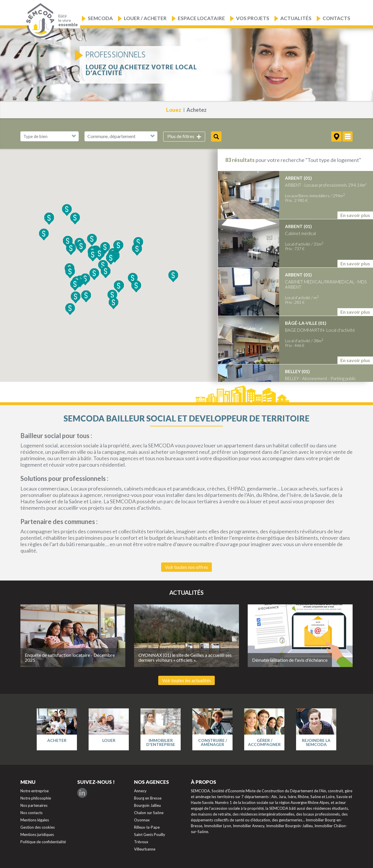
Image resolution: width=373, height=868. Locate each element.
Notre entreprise (35, 791)
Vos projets (253, 18)
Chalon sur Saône (149, 813)
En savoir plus (355, 215)
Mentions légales (35, 820)
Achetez (197, 110)
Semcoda (100, 18)
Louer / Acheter (145, 18)
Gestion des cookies (38, 827)
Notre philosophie (36, 798)
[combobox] (121, 136)
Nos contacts (31, 813)
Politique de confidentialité (43, 842)
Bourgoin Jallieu (147, 805)
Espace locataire (201, 18)
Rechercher (216, 137)
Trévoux (141, 842)
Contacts (336, 18)
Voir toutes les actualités (186, 680)
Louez (174, 110)
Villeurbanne (145, 849)
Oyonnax (142, 820)
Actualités (296, 18)
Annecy (140, 791)
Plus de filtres (184, 136)
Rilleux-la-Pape (147, 827)
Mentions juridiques (37, 835)
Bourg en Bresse (148, 798)
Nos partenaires (34, 805)
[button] (118, 246)
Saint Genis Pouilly (150, 835)
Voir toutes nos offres (186, 567)
